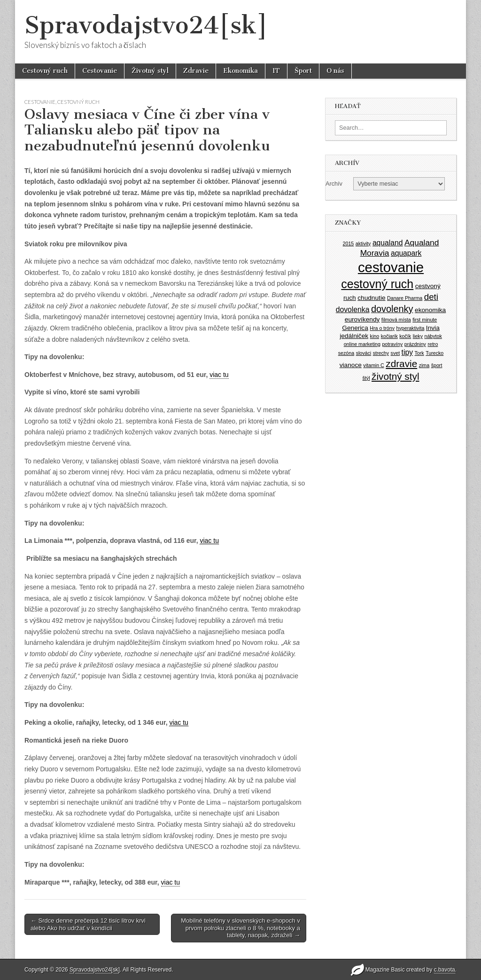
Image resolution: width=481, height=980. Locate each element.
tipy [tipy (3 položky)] (407, 352)
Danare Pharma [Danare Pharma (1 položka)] (405, 298)
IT (276, 71)
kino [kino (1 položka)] (375, 336)
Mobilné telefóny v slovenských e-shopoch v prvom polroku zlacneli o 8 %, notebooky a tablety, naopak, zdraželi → (240, 928)
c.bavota (445, 970)
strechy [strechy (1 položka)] (381, 353)
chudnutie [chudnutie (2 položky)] (371, 298)
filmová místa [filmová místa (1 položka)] (396, 320)
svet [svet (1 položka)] (396, 353)
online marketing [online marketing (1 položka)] (362, 344)
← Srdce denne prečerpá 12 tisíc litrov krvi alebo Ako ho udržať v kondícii (88, 924)
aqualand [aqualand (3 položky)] (388, 243)
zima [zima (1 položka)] (424, 365)
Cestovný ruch (45, 71)
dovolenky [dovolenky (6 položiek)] (392, 309)
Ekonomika (240, 71)
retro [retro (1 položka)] (433, 344)
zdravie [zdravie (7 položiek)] (401, 364)
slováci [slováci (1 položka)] (364, 353)
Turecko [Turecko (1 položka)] (434, 353)
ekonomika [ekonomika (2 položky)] (430, 310)
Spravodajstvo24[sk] (146, 25)
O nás (335, 71)
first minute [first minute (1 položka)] (425, 320)
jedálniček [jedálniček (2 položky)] (354, 336)
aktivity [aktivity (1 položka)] (363, 243)
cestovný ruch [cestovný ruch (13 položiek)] (377, 284)
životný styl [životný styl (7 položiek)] (395, 376)
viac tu (219, 375)
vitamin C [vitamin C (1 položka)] (373, 365)
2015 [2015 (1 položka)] (349, 243)
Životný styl (150, 71)
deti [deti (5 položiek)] (431, 297)
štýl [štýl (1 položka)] (366, 378)
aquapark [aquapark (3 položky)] (406, 253)
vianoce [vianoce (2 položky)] (351, 365)
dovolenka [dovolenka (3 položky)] (353, 310)
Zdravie (196, 71)
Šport (303, 71)
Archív (334, 184)
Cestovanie (100, 71)
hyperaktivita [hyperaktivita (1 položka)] (411, 328)
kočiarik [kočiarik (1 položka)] (389, 336)
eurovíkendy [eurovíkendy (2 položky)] (362, 319)
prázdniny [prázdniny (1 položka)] (415, 344)
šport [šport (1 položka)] (437, 365)
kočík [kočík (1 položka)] (405, 336)
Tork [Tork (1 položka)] (419, 353)
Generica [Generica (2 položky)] (355, 328)
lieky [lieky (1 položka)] (418, 336)
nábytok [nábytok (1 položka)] (433, 336)
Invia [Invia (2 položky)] (433, 328)
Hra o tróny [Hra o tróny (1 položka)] (382, 328)
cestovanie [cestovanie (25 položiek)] (391, 267)
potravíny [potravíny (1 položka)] (392, 344)
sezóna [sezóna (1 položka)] (346, 353)
